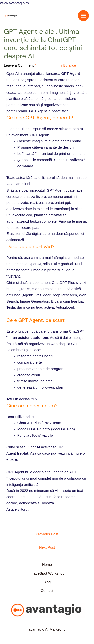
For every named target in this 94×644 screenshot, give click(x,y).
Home (47, 565)
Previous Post (47, 534)
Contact (47, 591)
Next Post (47, 547)
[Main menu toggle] (83, 16)
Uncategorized (48, 65)
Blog (47, 582)
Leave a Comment (19, 65)
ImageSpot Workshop (47, 573)
